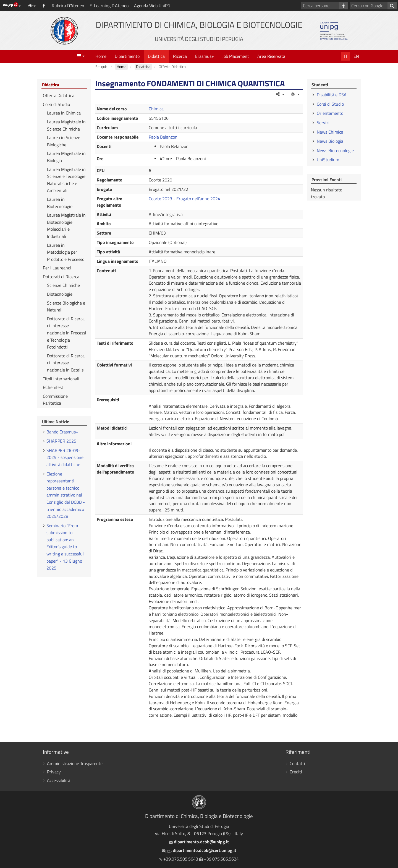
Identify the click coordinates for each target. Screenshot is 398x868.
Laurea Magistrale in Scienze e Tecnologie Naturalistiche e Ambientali (66, 180)
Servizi (323, 123)
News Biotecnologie (335, 150)
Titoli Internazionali (61, 379)
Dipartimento (127, 56)
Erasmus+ (205, 56)
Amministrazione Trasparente (75, 763)
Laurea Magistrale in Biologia (66, 157)
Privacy (54, 772)
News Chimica (330, 132)
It (346, 56)
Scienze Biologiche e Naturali (66, 306)
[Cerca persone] (344, 6)
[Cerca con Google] (392, 6)
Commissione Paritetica (55, 400)
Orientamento (330, 113)
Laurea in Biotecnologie (60, 203)
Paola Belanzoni (164, 137)
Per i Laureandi (57, 268)
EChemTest (53, 387)
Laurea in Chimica (64, 113)
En (356, 56)
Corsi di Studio (56, 104)
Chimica (156, 109)
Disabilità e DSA (332, 95)
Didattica (156, 56)
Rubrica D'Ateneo (68, 6)
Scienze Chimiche (63, 285)
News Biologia (330, 141)
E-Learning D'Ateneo (109, 6)
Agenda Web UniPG (152, 6)
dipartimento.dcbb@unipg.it (199, 842)
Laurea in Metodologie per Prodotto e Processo (66, 252)
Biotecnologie (60, 294)
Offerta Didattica (59, 95)
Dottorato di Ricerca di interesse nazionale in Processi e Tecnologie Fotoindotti (67, 333)
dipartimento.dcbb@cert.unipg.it (199, 850)
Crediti (296, 772)
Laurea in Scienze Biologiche (64, 141)
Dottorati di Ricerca (61, 277)
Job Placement (236, 56)
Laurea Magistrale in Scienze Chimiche (66, 125)
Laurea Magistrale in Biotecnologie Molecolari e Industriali (66, 226)
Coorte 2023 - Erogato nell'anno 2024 (184, 199)
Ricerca (180, 56)
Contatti (297, 763)
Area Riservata (271, 56)
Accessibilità (59, 780)
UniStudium (328, 160)
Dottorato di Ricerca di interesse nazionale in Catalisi (66, 363)
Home (101, 56)
